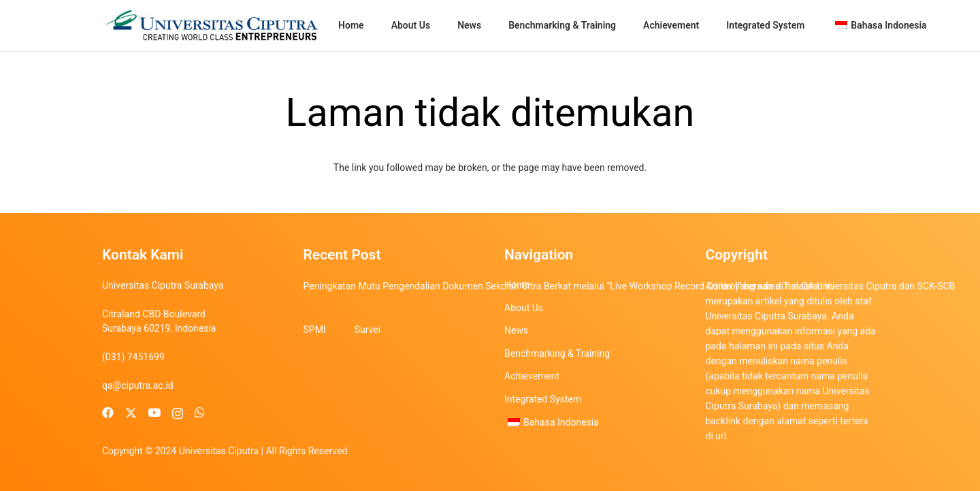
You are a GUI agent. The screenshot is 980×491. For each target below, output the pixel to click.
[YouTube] (154, 413)
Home (517, 285)
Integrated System (543, 399)
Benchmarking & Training (557, 353)
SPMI (315, 330)
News (516, 330)
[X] (131, 413)
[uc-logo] (212, 26)
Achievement (532, 376)
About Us (524, 308)
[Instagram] (178, 413)
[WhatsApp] (200, 413)
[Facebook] (108, 413)
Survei (367, 330)
